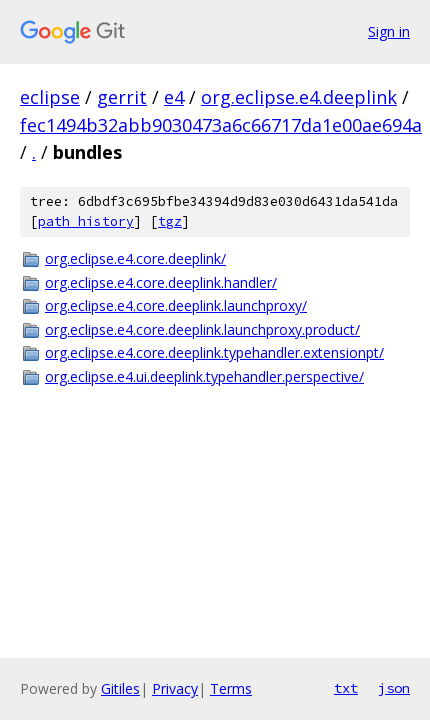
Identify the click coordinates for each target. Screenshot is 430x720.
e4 (174, 97)
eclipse (50, 97)
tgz (170, 221)
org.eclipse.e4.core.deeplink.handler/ (161, 282)
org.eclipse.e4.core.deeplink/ (135, 258)
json (394, 688)
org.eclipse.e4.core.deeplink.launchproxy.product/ (202, 329)
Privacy (175, 688)
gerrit (122, 97)
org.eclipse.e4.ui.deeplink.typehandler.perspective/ (204, 376)
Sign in (389, 31)
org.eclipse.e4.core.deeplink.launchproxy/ (176, 305)
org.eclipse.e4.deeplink (299, 97)
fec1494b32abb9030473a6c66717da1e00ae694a (221, 125)
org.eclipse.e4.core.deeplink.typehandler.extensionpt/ (214, 352)
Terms (231, 688)
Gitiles (120, 688)
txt (346, 688)
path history (86, 221)
